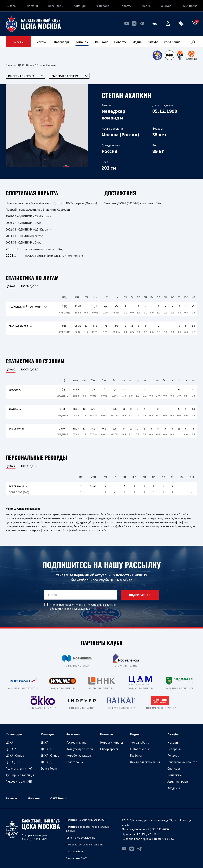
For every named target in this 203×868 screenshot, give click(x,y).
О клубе (166, 6)
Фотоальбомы (140, 742)
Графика (136, 755)
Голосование (75, 762)
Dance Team (49, 768)
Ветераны (174, 749)
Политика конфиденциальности (85, 820)
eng (154, 24)
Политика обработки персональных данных (87, 829)
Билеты (11, 6)
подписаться (140, 595)
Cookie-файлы (74, 851)
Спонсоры (174, 768)
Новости (125, 6)
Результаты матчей (19, 768)
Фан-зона (103, 6)
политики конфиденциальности (94, 605)
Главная (11, 65)
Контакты (174, 775)
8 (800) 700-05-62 (163, 839)
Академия (174, 788)
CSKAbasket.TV (140, 749)
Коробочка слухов (79, 755)
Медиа (146, 6)
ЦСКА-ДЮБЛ (30, 286)
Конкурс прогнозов (80, 749)
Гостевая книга (76, 742)
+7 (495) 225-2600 (157, 829)
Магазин (32, 6)
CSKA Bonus (189, 6)
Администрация (178, 781)
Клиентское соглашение (81, 838)
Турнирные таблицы (20, 775)
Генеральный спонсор (182, 762)
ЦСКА (9, 742)
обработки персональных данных (70, 609)
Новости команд (112, 742)
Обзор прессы (110, 749)
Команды (80, 6)
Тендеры (173, 755)
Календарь (56, 6)
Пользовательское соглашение (85, 844)
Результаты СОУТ (76, 858)
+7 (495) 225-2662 (148, 834)
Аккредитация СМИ (19, 781)
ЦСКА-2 (11, 749)
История (173, 742)
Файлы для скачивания (145, 762)
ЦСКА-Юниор (26, 65)
